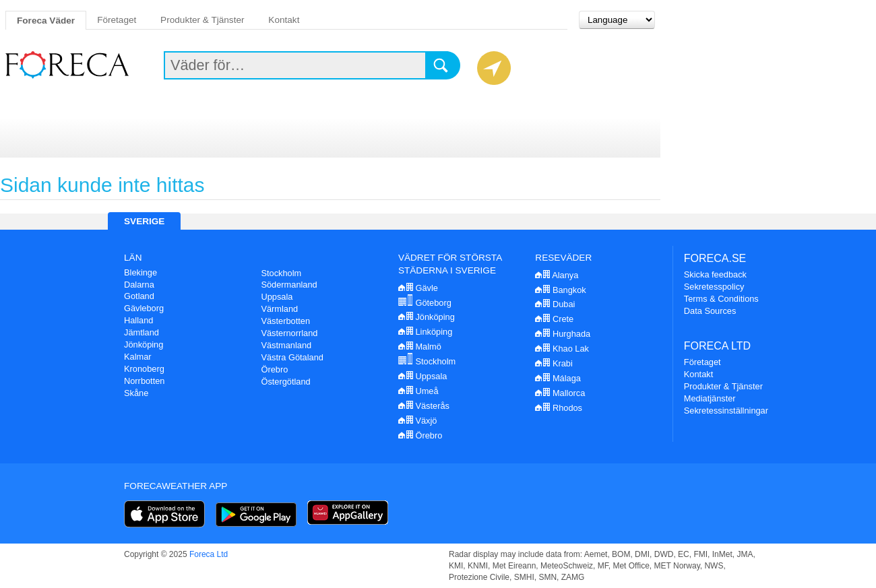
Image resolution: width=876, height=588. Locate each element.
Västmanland (286, 345)
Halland (138, 320)
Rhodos (559, 408)
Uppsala (277, 297)
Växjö (418, 421)
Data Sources (710, 311)
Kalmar (138, 357)
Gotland (139, 296)
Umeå (418, 391)
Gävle (418, 288)
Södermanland (289, 285)
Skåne (136, 393)
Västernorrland (289, 333)
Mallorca (560, 393)
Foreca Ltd (209, 554)
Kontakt (284, 20)
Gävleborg (144, 308)
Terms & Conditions (721, 299)
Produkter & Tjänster (202, 20)
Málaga (558, 378)
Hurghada (563, 334)
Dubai (555, 304)
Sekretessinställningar (726, 411)
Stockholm (281, 273)
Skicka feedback (715, 274)
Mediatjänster (710, 398)
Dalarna (139, 285)
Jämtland (142, 332)
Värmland (279, 309)
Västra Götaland (292, 357)
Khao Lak (562, 349)
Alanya (557, 275)
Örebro (274, 369)
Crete (554, 319)
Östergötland (285, 382)
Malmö (420, 347)
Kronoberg (144, 369)
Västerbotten (285, 321)
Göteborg (425, 303)
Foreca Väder (46, 21)
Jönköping (144, 345)
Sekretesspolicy (714, 287)
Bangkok (560, 290)
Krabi (554, 363)
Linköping (425, 332)
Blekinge (140, 272)
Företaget (117, 20)
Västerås (424, 406)
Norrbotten (144, 381)
